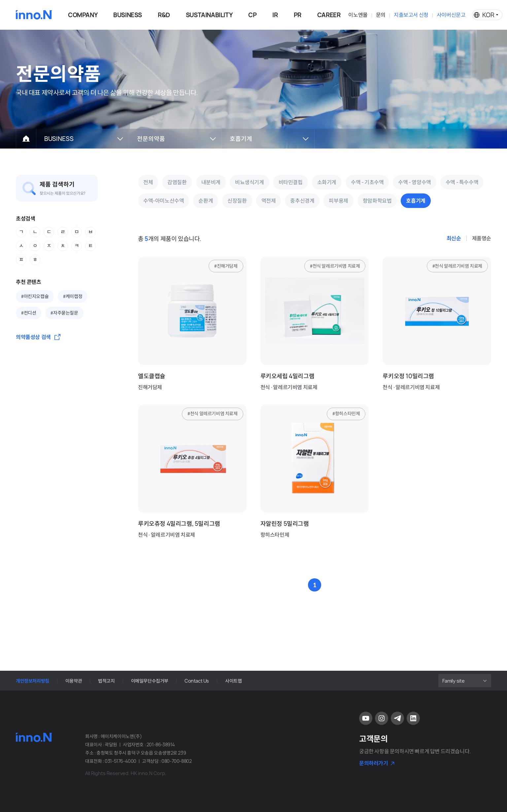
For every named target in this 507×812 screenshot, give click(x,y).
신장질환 (237, 201)
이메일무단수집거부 (150, 681)
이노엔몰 (358, 15)
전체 (148, 182)
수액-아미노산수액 (164, 201)
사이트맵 (233, 681)
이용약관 (74, 681)
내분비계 (211, 182)
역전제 (269, 201)
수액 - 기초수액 (367, 182)
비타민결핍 (291, 182)
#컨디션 (29, 313)
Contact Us (197, 681)
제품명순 (482, 238)
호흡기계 (416, 201)
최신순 (454, 238)
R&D (164, 15)
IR (275, 15)
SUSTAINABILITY (209, 15)
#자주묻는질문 (64, 313)
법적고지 (106, 681)
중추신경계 (302, 201)
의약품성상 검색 (33, 337)
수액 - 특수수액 (462, 182)
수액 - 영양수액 (414, 182)
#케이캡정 (73, 296)
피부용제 (338, 201)
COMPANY (83, 15)
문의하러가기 (374, 763)
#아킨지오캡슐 (35, 296)
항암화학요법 (377, 201)
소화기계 (327, 182)
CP (252, 15)
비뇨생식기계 (250, 182)
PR (298, 15)
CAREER (329, 15)
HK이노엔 (34, 15)
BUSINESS (128, 15)
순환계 (206, 201)
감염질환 (177, 182)
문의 (381, 15)
